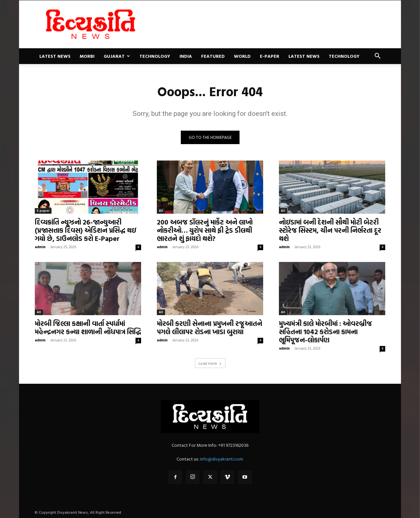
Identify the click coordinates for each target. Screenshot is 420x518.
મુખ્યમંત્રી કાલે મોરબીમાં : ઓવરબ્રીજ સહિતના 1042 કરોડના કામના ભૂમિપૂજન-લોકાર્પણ (325, 332)
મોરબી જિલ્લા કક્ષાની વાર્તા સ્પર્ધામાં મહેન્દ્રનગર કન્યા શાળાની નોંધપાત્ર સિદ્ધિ (88, 327)
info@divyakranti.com (221, 459)
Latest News (55, 56)
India (186, 56)
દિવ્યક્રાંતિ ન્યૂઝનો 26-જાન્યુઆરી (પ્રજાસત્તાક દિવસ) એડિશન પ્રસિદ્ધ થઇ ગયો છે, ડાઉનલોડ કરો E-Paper (85, 230)
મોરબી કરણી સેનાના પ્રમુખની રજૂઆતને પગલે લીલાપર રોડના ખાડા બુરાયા (210, 327)
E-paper (270, 56)
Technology (155, 56)
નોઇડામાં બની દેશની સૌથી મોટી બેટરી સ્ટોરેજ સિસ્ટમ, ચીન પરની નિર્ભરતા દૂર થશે (330, 230)
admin (40, 247)
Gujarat (117, 56)
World (242, 56)
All (161, 211)
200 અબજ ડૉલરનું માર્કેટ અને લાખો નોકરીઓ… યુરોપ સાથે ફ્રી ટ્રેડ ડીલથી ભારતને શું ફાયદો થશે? (205, 230)
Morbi (87, 56)
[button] (377, 57)
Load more (210, 363)
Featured (213, 56)
